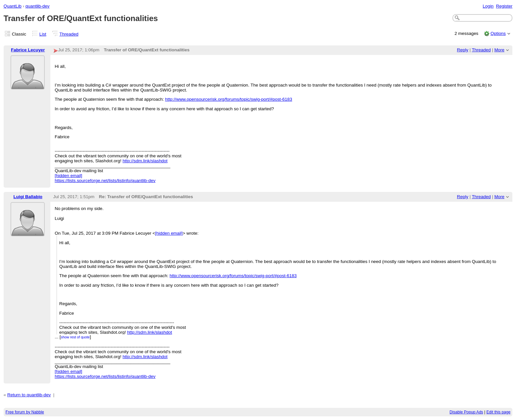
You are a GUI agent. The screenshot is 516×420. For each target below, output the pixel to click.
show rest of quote (75, 337)
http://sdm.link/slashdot (145, 161)
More (499, 50)
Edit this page (498, 412)
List (43, 34)
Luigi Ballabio (28, 197)
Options (498, 33)
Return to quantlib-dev (29, 395)
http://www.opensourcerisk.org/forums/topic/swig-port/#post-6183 (229, 99)
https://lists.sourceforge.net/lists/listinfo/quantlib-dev (105, 181)
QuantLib (13, 6)
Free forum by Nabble (25, 412)
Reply (463, 50)
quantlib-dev (37, 6)
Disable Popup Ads (466, 412)
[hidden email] (68, 176)
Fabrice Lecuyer (28, 50)
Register (504, 6)
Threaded (69, 34)
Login (488, 6)
